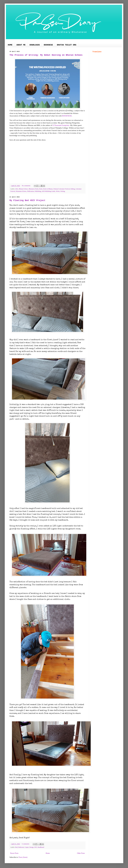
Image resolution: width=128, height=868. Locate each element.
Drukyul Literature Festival (62, 189)
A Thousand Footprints (61, 125)
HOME (10, 45)
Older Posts (81, 853)
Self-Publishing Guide (48, 191)
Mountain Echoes (21, 191)
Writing (63, 191)
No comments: (26, 186)
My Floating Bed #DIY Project (27, 200)
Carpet (27, 847)
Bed (16, 847)
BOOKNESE (48, 45)
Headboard (41, 847)
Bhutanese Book (34, 189)
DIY (36, 847)
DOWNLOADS (35, 45)
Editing (73, 189)
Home (48, 853)
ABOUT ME (21, 45)
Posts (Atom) (23, 857)
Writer (58, 191)
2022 (17, 189)
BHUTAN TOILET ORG (67, 45)
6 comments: (26, 844)
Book (41, 189)
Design (32, 847)
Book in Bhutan (48, 189)
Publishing (38, 191)
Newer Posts (14, 853)
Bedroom (21, 847)
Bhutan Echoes (23, 189)
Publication (31, 191)
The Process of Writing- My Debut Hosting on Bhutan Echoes (46, 55)
